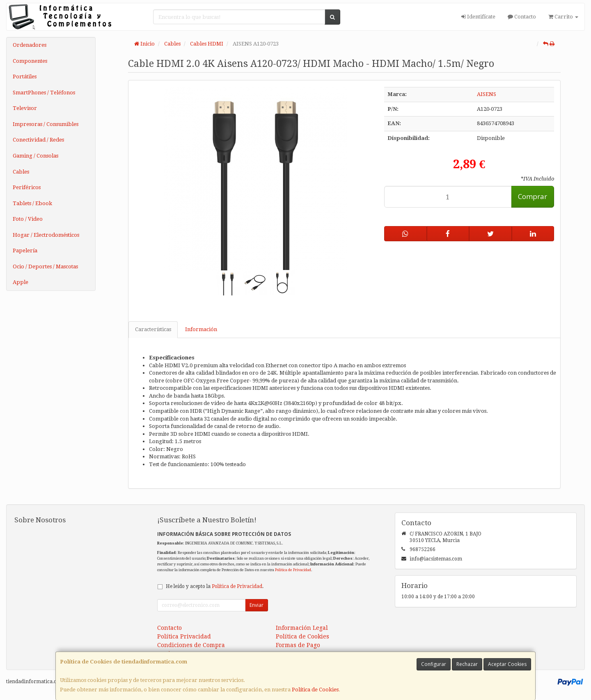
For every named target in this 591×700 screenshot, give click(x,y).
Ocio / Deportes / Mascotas (45, 267)
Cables (21, 172)
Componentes (30, 61)
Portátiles (25, 77)
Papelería (25, 250)
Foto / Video (28, 219)
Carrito (563, 17)
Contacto (522, 17)
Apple (21, 282)
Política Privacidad (184, 636)
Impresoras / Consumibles (46, 124)
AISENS (487, 94)
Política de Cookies (315, 690)
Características (153, 329)
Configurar (434, 664)
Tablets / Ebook (32, 203)
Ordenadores (30, 45)
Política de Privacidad (293, 570)
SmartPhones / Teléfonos (44, 93)
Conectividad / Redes (38, 140)
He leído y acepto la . (215, 586)
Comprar (533, 196)
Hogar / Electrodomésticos (46, 235)
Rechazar (467, 664)
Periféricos (27, 187)
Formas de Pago (298, 645)
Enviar (257, 605)
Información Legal (302, 628)
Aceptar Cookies (507, 664)
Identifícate (478, 17)
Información (201, 329)
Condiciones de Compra (191, 645)
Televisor (25, 108)
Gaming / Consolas (36, 156)
